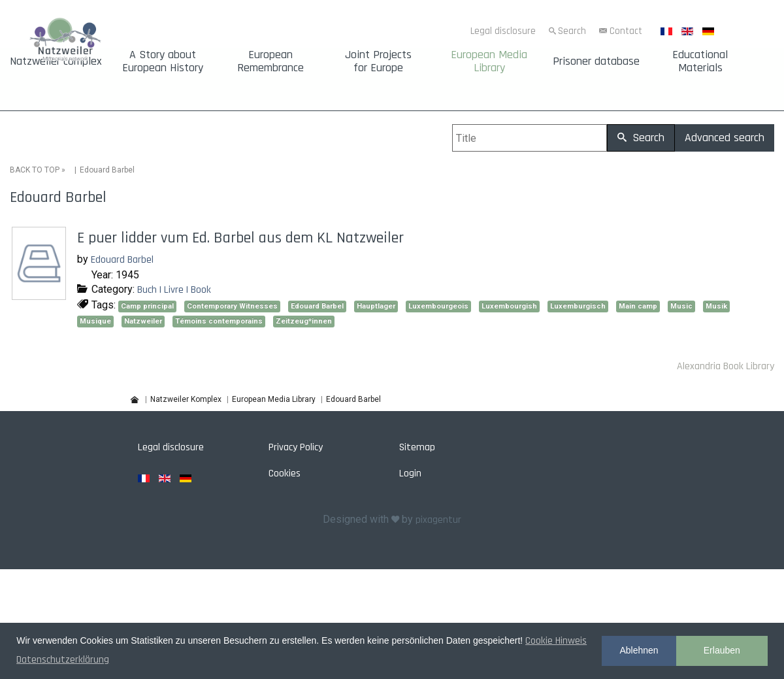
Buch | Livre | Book (174, 290)
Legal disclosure (503, 31)
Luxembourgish (509, 306)
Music (681, 306)
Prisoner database (596, 61)
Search (572, 31)
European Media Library (489, 61)
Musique (95, 321)
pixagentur (438, 520)
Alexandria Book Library (726, 366)
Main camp (638, 306)
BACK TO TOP (35, 170)
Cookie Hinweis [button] (556, 641)
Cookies (285, 473)
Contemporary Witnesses (232, 306)
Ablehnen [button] (639, 650)
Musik (716, 306)
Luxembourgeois (438, 306)
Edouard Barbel (122, 260)
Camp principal (147, 306)
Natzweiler (143, 321)
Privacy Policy (296, 447)
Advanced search (725, 138)
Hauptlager (376, 306)
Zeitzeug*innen (304, 321)
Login (410, 473)
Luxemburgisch (578, 306)
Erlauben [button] (722, 650)
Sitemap (417, 447)
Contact (626, 31)
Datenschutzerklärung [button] (63, 660)
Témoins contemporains (219, 321)
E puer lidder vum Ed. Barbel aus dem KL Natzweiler (240, 238)
